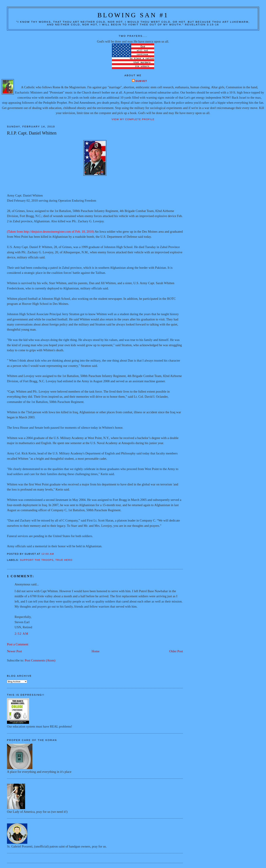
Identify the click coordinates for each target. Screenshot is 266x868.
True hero (64, 560)
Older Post (176, 651)
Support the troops (37, 560)
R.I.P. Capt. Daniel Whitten (32, 133)
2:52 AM (22, 634)
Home (96, 651)
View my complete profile (133, 119)
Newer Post (14, 651)
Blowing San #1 (133, 15)
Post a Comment (18, 644)
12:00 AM (48, 554)
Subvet (141, 81)
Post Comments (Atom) (40, 660)
